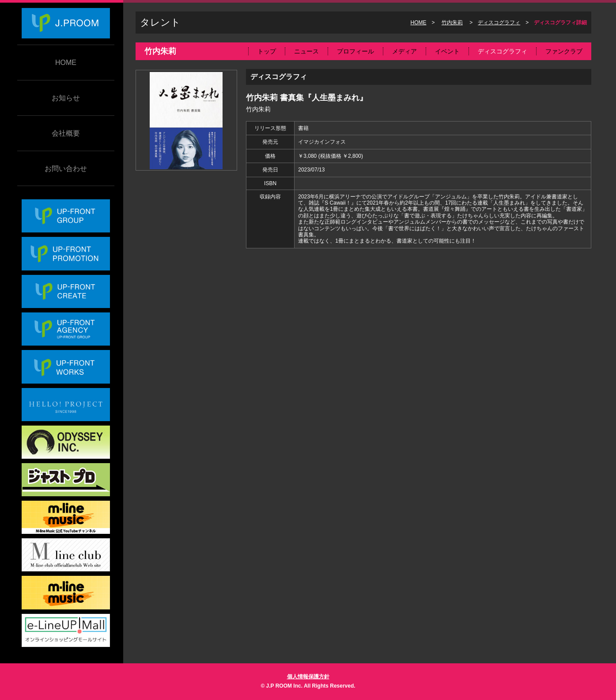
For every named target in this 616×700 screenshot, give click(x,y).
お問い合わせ (66, 169)
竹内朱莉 (452, 23)
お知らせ (66, 98)
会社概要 (66, 133)
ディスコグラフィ (499, 23)
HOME (66, 63)
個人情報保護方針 (308, 677)
